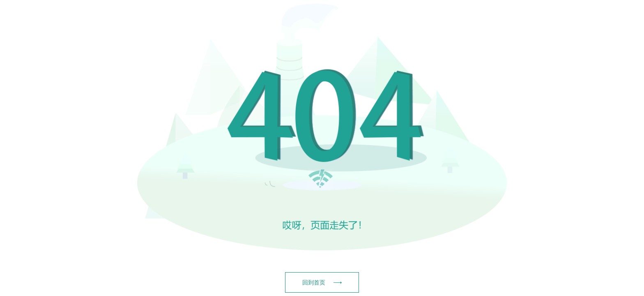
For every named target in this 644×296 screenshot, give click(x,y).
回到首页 (322, 282)
